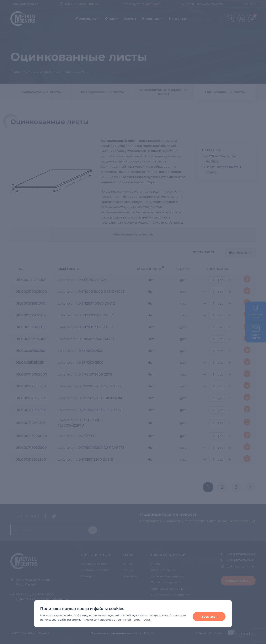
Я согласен (209, 617)
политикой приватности (133, 620)
